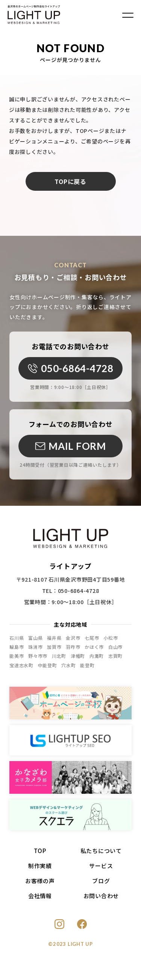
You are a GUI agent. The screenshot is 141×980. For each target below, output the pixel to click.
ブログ (101, 884)
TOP (40, 854)
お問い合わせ (101, 899)
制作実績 (40, 869)
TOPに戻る (70, 181)
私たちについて (101, 854)
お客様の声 (40, 884)
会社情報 (40, 899)
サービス (101, 869)
